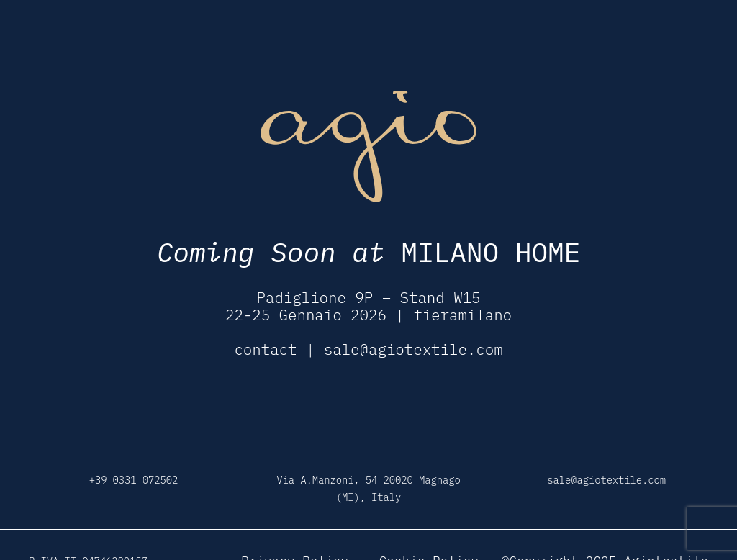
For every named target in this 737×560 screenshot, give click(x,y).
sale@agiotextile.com (413, 349)
